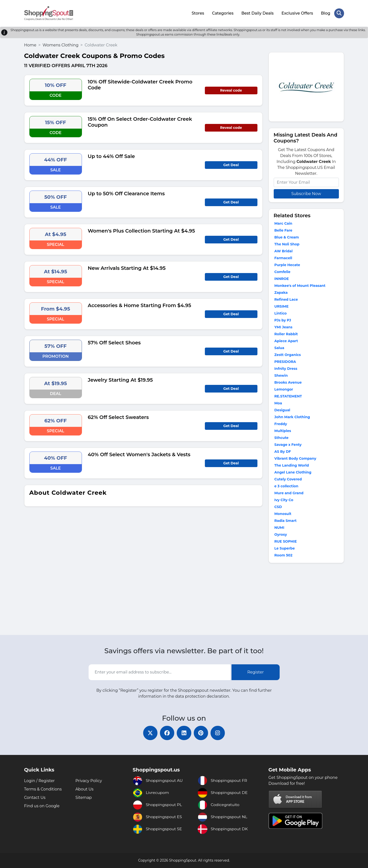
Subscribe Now (306, 193)
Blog (326, 13)
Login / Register (40, 781)
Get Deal (231, 164)
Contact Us (35, 798)
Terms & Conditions (43, 789)
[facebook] (167, 733)
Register (256, 672)
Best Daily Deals (257, 13)
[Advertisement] (306, 600)
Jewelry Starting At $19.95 (120, 379)
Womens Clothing (60, 45)
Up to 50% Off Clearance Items (126, 193)
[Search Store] (339, 13)
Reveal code (231, 90)
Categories (223, 13)
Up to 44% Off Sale (111, 156)
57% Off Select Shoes (114, 342)
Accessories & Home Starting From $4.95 (140, 305)
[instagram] (219, 733)
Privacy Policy (89, 781)
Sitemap (84, 798)
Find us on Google (42, 806)
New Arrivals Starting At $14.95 (127, 268)
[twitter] (150, 733)
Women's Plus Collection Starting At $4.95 (142, 230)
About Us (85, 789)
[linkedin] (184, 733)
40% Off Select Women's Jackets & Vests (139, 454)
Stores (198, 13)
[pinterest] (201, 733)
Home (30, 45)
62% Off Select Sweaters (118, 417)
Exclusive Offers (297, 13)
